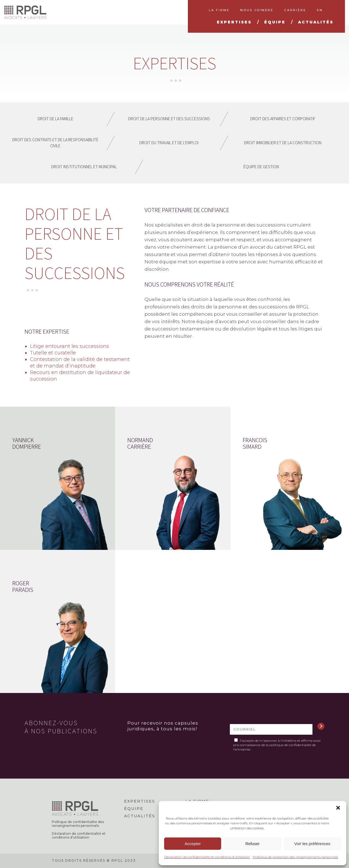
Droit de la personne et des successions (169, 119)
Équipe (134, 809)
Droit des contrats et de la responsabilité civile (55, 143)
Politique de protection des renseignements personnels (295, 857)
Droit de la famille (55, 119)
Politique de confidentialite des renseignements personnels (78, 824)
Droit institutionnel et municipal (84, 167)
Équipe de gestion (261, 167)
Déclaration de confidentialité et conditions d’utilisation (207, 857)
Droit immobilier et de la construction (283, 143)
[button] (338, 808)
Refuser (253, 844)
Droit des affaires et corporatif (283, 119)
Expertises (140, 801)
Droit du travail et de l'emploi (169, 143)
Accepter (193, 844)
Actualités (140, 816)
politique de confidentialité (290, 745)
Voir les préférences (312, 844)
